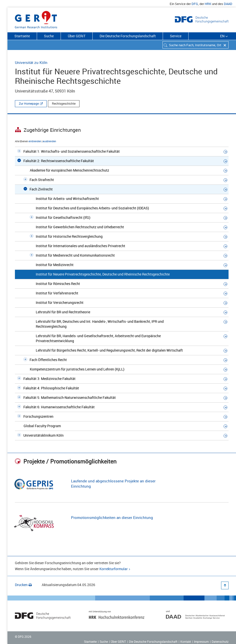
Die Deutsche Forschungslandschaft (128, 36)
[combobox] (196, 45)
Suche (49, 36)
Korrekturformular (114, 569)
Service (176, 36)
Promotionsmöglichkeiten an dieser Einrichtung (112, 517)
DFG (195, 4)
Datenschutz (220, 642)
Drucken (23, 585)
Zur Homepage (29, 103)
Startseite (22, 36)
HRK (208, 4)
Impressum (201, 642)
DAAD (228, 4)
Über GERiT (77, 36)
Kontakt (186, 642)
